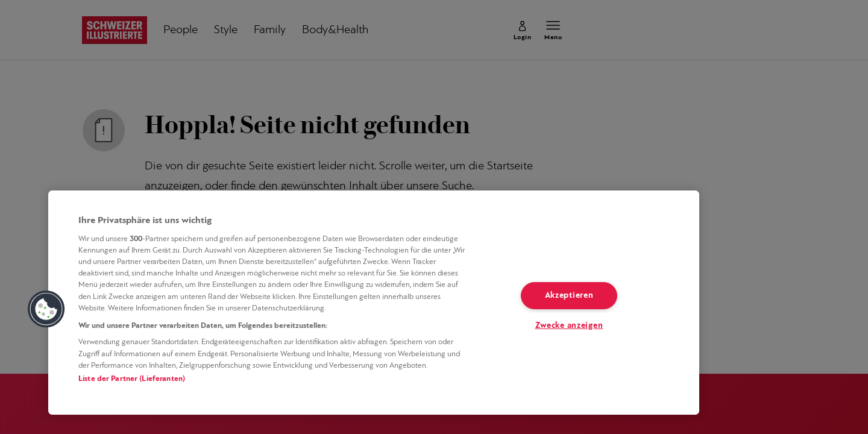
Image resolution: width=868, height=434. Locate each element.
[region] (374, 303)
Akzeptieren (569, 296)
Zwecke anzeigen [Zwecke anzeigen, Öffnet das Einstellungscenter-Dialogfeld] (569, 326)
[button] (46, 309)
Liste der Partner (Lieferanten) (132, 379)
